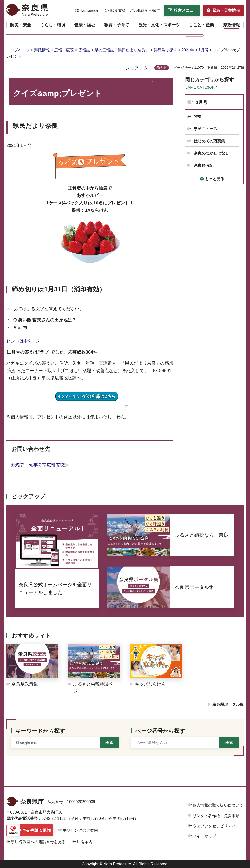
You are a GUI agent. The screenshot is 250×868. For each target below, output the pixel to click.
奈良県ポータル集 (228, 704)
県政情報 (42, 50)
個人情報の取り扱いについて (218, 805)
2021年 (188, 50)
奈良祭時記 (204, 165)
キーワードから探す (40, 731)
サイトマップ (204, 836)
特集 (198, 117)
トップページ (18, 50)
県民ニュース (206, 129)
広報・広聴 (64, 50)
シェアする (136, 68)
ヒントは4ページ (23, 341)
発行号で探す (165, 50)
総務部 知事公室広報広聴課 (42, 465)
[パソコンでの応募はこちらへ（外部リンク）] (90, 406)
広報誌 (84, 50)
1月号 (203, 50)
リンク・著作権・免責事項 (216, 816)
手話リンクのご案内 (80, 830)
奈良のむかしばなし (211, 153)
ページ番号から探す (160, 731)
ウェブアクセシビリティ (214, 826)
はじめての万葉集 (209, 141)
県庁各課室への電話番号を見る (38, 842)
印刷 (163, 68)
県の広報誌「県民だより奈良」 (122, 50)
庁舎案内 (85, 842)
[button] (87, 10)
